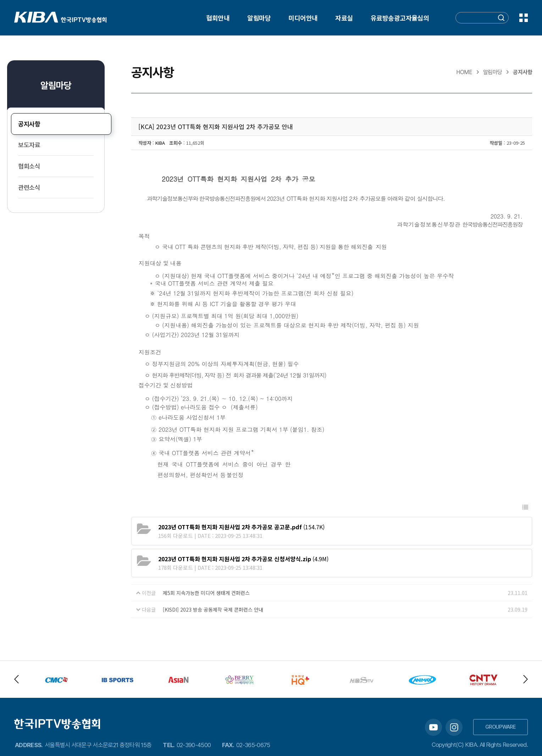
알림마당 (259, 18)
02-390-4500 (194, 745)
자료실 (344, 18)
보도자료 (29, 145)
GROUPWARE (500, 727)
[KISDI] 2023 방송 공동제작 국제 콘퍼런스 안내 (213, 609)
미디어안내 (303, 18)
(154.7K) (241, 527)
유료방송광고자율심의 (400, 18)
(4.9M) (243, 559)
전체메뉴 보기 (524, 18)
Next (526, 679)
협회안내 (218, 18)
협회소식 (29, 166)
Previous (16, 679)
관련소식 (29, 187)
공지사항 (29, 124)
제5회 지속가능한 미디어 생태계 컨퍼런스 (206, 593)
